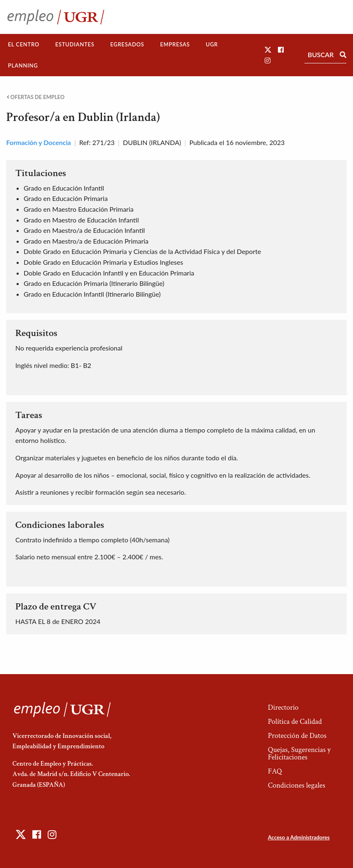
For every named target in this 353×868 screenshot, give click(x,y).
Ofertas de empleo (36, 97)
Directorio (283, 707)
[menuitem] (24, 45)
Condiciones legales (297, 785)
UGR (212, 44)
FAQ (275, 771)
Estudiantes (75, 44)
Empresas (175, 44)
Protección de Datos (297, 736)
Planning (23, 65)
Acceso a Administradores (299, 837)
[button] (268, 50)
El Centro (24, 44)
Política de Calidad (295, 722)
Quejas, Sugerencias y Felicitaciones (299, 753)
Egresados (127, 44)
